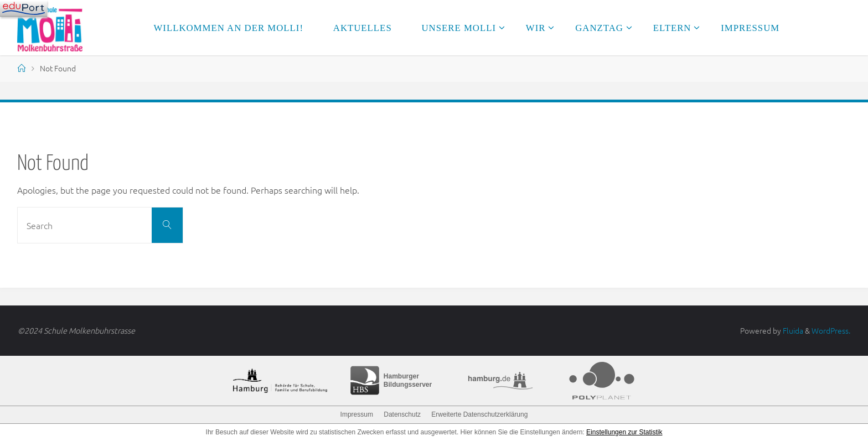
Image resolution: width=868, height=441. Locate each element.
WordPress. (831, 330)
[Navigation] (24, 8)
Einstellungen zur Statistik (624, 432)
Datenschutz (402, 414)
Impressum (357, 414)
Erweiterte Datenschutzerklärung (479, 414)
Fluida (792, 330)
